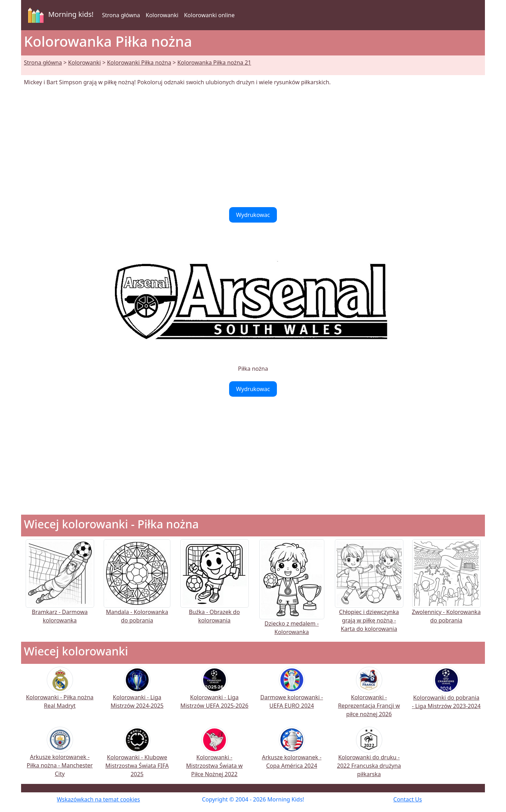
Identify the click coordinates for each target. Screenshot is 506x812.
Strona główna (121, 15)
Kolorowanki (162, 15)
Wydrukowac (253, 215)
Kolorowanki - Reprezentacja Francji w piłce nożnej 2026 (369, 697)
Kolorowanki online (209, 15)
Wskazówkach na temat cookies (99, 799)
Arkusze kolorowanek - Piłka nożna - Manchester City (60, 756)
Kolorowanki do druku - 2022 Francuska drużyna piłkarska (369, 757)
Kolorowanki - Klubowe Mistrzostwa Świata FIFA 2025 (137, 757)
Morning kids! (59, 15)
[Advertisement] (253, 147)
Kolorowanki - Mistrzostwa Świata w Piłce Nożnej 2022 (215, 757)
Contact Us (407, 799)
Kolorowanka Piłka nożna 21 (214, 62)
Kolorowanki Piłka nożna (139, 62)
